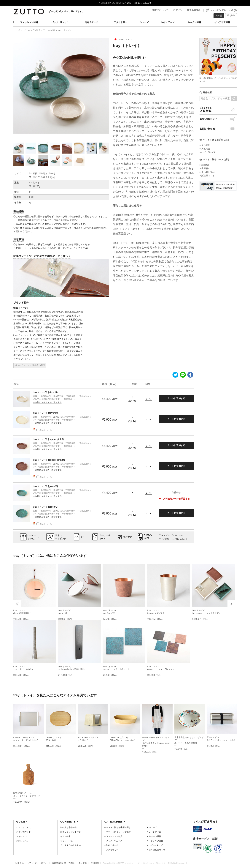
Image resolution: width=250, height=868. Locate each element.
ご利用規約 (19, 863)
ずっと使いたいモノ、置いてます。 (66, 11)
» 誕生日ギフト (207, 176)
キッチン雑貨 (194, 22)
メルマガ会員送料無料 (218, 110)
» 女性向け (205, 145)
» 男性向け (205, 149)
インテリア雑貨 (222, 22)
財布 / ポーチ (91, 22)
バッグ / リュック (60, 22)
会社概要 (83, 863)
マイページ (22, 836)
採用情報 (95, 863)
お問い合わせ (218, 129)
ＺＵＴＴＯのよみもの (71, 845)
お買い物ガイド (218, 119)
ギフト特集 (65, 836)
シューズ (144, 22)
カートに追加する (176, 398)
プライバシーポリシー (38, 863)
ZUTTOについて (160, 10)
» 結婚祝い (205, 165)
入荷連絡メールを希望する (174, 499)
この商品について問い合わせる (174, 539)
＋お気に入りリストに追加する (47, 402)
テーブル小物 (49, 30)
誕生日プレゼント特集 (71, 832)
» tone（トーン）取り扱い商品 (30, 365)
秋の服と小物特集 (69, 827)
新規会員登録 (194, 10)
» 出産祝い (205, 168)
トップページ (20, 30)
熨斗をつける (44, 430)
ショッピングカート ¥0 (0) (223, 10)
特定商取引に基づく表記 (63, 863)
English (231, 15)
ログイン (178, 10)
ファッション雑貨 (29, 22)
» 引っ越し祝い (207, 172)
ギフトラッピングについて (173, 535)
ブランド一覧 (66, 841)
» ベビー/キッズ (207, 152)
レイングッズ (168, 22)
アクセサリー (121, 22)
